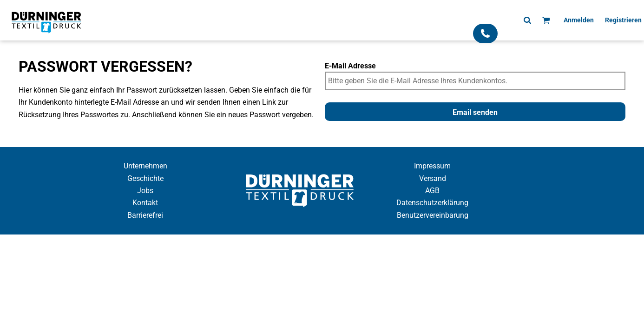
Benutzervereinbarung (433, 215)
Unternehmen (145, 166)
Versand (433, 178)
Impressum (432, 166)
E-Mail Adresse (350, 66)
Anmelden (579, 20)
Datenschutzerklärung (432, 203)
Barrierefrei (145, 215)
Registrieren (623, 20)
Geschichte (145, 178)
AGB (432, 191)
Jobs (145, 191)
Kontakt (145, 203)
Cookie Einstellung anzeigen (322, 243)
